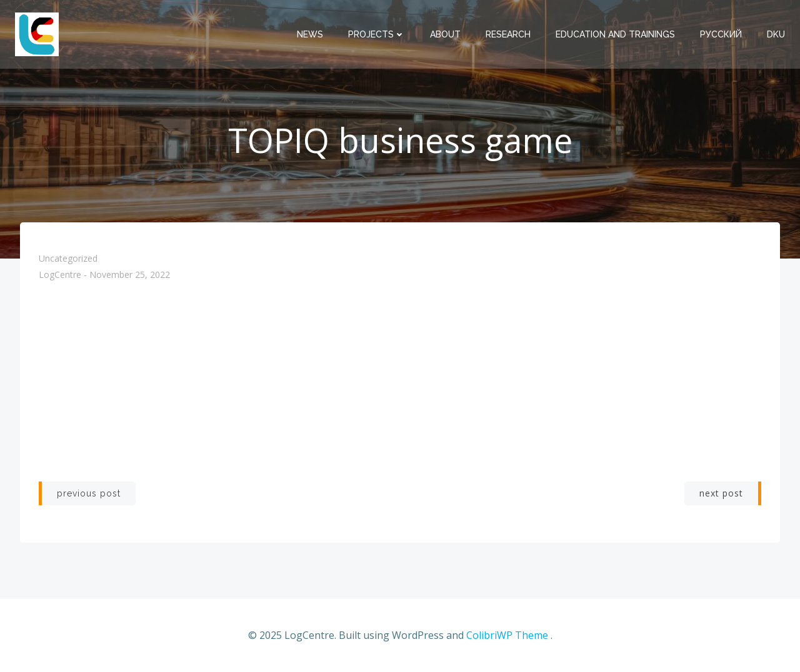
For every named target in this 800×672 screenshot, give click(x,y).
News (310, 34)
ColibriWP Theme (507, 635)
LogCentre (60, 275)
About (445, 34)
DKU (776, 34)
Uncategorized (68, 258)
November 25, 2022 (130, 275)
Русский (721, 34)
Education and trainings (615, 34)
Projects (377, 34)
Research (508, 34)
